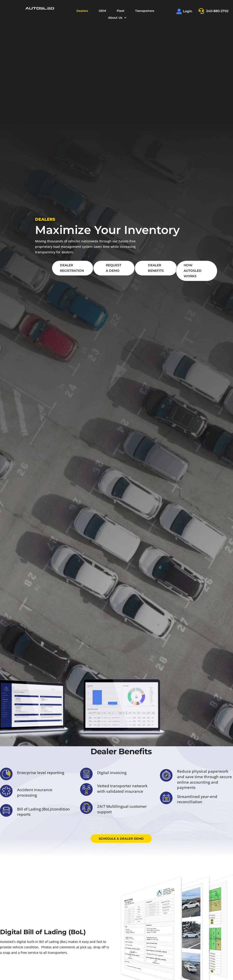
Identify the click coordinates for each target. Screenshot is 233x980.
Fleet (121, 11)
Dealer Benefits (156, 268)
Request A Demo (114, 268)
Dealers (82, 11)
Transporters (145, 11)
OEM (102, 11)
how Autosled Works (193, 271)
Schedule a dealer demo (121, 839)
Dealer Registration (72, 268)
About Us (115, 18)
